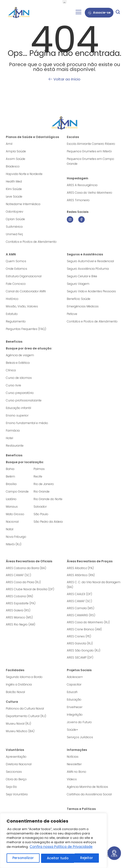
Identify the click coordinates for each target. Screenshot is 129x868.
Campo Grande (17, 491)
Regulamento (16, 321)
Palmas (39, 469)
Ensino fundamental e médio (27, 423)
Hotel (9, 438)
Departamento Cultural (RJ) (26, 716)
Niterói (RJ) (14, 544)
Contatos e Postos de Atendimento (92, 321)
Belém (10, 476)
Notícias (73, 757)
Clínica (11, 370)
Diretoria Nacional (19, 764)
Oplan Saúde (15, 219)
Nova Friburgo (16, 537)
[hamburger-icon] (78, 13)
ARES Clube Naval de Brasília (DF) (30, 589)
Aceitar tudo (84, 858)
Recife (38, 476)
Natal (10, 529)
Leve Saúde (14, 196)
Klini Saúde (14, 189)
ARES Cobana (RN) (19, 596)
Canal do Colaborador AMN (26, 291)
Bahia (10, 469)
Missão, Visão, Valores (22, 306)
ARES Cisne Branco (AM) (84, 629)
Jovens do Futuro (79, 722)
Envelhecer (75, 707)
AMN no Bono (77, 772)
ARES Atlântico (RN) (81, 575)
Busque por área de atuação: (29, 348)
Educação (74, 699)
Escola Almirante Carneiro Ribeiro (91, 144)
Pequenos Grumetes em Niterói (89, 151)
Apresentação (16, 757)
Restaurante (15, 446)
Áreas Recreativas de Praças (90, 561)
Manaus (12, 507)
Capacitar (74, 684)
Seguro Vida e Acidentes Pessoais (91, 291)
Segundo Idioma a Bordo (24, 677)
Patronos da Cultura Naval (25, 708)
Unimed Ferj (14, 234)
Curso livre (13, 385)
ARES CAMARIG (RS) (81, 615)
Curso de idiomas (19, 378)
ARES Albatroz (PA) (80, 568)
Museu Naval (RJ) (18, 724)
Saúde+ (72, 730)
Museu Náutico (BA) (20, 731)
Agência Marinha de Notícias (87, 787)
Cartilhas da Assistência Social (89, 794)
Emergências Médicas (83, 306)
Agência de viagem (20, 355)
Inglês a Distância (19, 684)
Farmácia (13, 430)
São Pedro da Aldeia (48, 522)
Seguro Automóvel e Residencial (90, 261)
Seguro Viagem (78, 284)
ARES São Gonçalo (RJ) (84, 650)
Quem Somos (16, 261)
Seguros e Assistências (85, 254)
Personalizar (23, 858)
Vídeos (72, 779)
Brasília (11, 484)
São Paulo (41, 514)
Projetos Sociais (79, 670)
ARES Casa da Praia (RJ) (23, 582)
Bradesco (13, 166)
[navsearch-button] (118, 13)
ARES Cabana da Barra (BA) (26, 568)
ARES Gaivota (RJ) (80, 643)
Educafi (72, 692)
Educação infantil (18, 408)
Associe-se (99, 13)
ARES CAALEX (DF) (79, 594)
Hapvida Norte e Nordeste (24, 174)
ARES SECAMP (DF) (80, 657)
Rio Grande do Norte (48, 499)
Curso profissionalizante (24, 400)
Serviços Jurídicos (80, 737)
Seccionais (14, 772)
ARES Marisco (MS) (19, 617)
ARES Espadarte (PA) (21, 603)
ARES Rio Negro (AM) (21, 624)
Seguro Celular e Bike (82, 276)
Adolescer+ (75, 677)
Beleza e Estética (18, 363)
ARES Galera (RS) (18, 610)
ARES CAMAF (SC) (18, 575)
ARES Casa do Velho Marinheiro (90, 193)
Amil (9, 144)
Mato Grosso (15, 514)
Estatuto (12, 314)
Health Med (14, 181)
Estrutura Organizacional (24, 276)
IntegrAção (75, 715)
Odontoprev (15, 212)
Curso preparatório (20, 393)
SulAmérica (14, 227)
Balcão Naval (15, 692)
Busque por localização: (25, 462)
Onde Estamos (17, 269)
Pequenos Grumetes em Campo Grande (90, 161)
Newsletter (74, 764)
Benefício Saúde (79, 299)
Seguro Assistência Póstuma (88, 269)
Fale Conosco (16, 284)
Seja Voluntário (17, 794)
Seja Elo (11, 787)
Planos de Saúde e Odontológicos (32, 137)
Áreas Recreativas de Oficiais (29, 561)
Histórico (12, 299)
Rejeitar (53, 858)
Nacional (12, 522)
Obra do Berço (16, 779)
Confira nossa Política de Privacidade (61, 847)
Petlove (72, 314)
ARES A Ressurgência (82, 185)
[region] (53, 841)
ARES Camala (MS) (81, 608)
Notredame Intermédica (23, 204)
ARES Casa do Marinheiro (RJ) (88, 622)
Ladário (11, 499)
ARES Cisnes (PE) (79, 636)
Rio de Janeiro (44, 484)
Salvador (40, 507)
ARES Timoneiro (78, 200)
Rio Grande (42, 491)
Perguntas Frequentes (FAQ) (26, 329)
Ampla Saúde (16, 151)
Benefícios (14, 342)
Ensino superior (17, 415)
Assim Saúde (16, 159)
